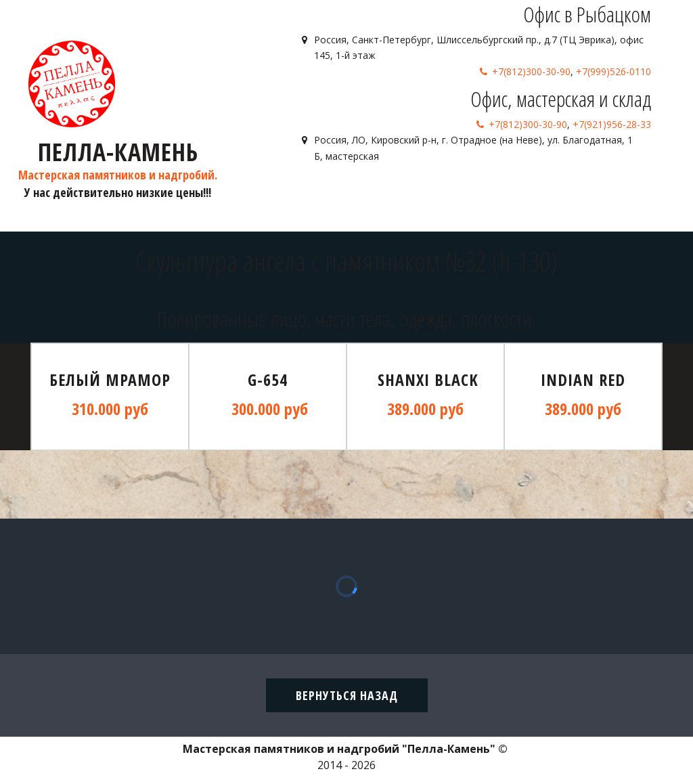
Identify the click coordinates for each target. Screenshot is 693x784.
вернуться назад (347, 695)
